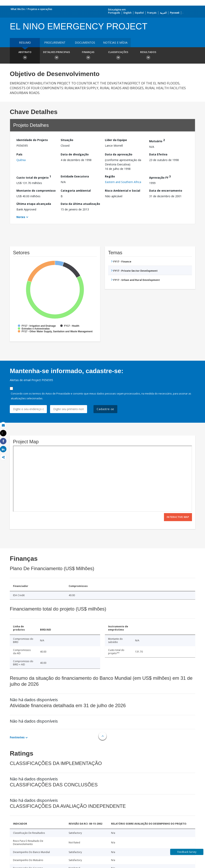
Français (152, 13)
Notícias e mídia (115, 43)
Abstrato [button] (25, 56)
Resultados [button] (148, 56)
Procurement (55, 43)
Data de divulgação (75, 154)
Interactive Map (178, 517)
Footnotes (17, 737)
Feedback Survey (187, 852)
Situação (67, 140)
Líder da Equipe (116, 140)
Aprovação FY (160, 177)
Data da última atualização (80, 204)
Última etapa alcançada (34, 204)
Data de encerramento (166, 191)
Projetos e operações (40, 9)
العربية (163, 13)
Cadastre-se (105, 409)
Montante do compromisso (36, 191)
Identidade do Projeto (32, 140)
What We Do (18, 9)
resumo (25, 43)
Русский (175, 13)
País (19, 154)
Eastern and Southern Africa (123, 182)
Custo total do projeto (34, 177)
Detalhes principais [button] (56, 56)
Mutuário (157, 141)
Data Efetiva (158, 154)
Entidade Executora (75, 176)
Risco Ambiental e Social (123, 191)
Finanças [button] (88, 56)
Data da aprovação (119, 154)
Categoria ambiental (76, 191)
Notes (21, 217)
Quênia (21, 160)
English (128, 13)
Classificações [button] (118, 56)
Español (139, 13)
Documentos (85, 43)
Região (110, 176)
